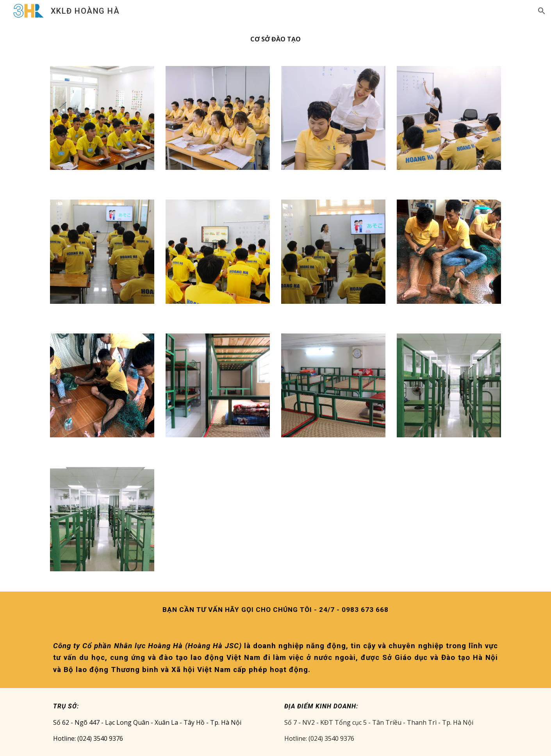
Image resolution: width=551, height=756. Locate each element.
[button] (542, 11)
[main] (275, 39)
